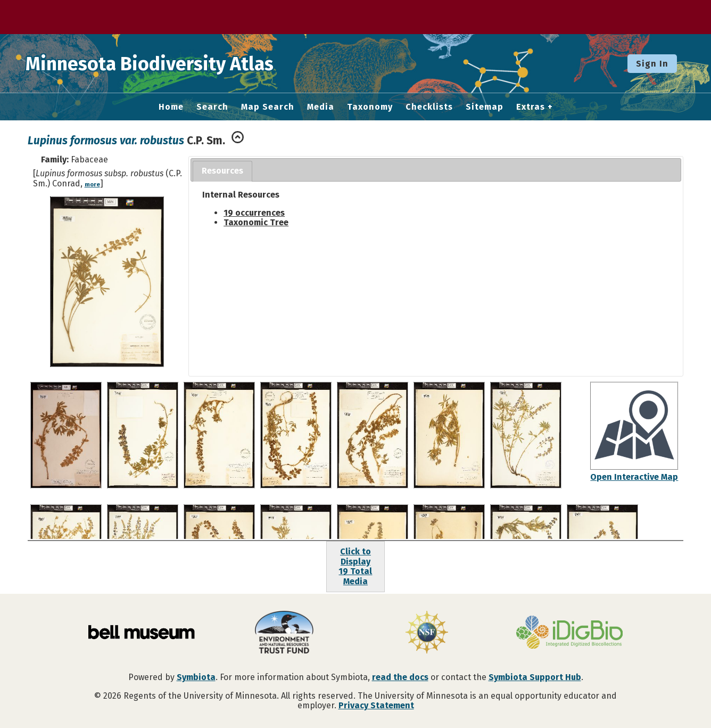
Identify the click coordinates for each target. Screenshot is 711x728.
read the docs (400, 677)
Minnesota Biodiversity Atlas (166, 63)
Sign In (652, 64)
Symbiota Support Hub (535, 677)
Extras (531, 107)
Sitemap (485, 107)
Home (171, 107)
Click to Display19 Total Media (355, 566)
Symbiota (196, 677)
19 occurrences (254, 213)
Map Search (268, 107)
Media (321, 107)
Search (212, 107)
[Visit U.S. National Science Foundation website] (427, 633)
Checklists (429, 107)
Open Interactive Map (634, 477)
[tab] (222, 171)
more (92, 185)
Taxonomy (370, 107)
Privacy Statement (376, 705)
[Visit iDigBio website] (569, 633)
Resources (222, 171)
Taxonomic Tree (256, 222)
